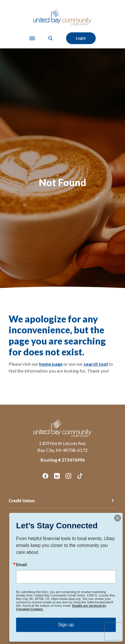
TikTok (80, 476)
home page (51, 364)
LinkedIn (57, 476)
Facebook (45, 476)
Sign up (66, 625)
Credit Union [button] (22, 501)
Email (21, 565)
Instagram (68, 476)
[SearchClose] (51, 38)
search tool (96, 364)
